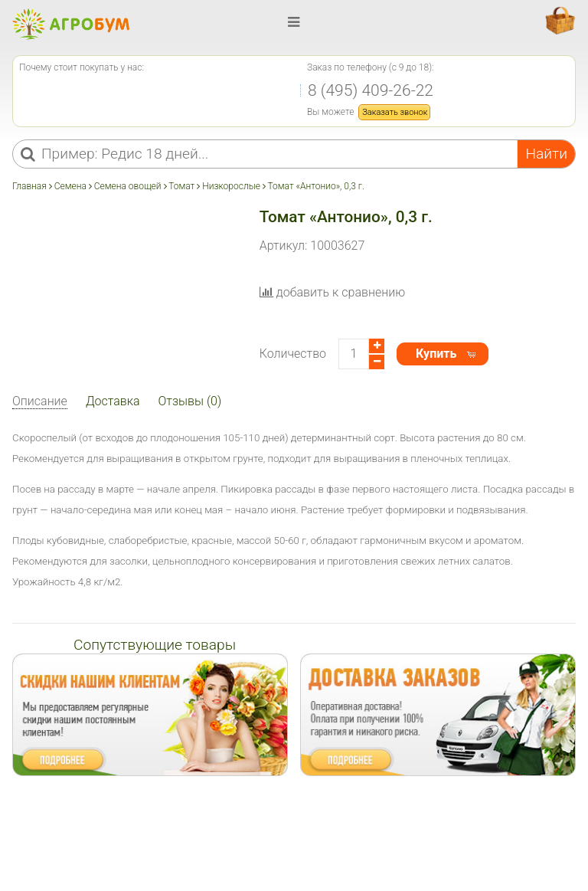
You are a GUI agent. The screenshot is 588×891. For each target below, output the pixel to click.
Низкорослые (231, 186)
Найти (546, 154)
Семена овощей (128, 186)
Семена (70, 186)
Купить (436, 354)
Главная (31, 186)
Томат (181, 186)
